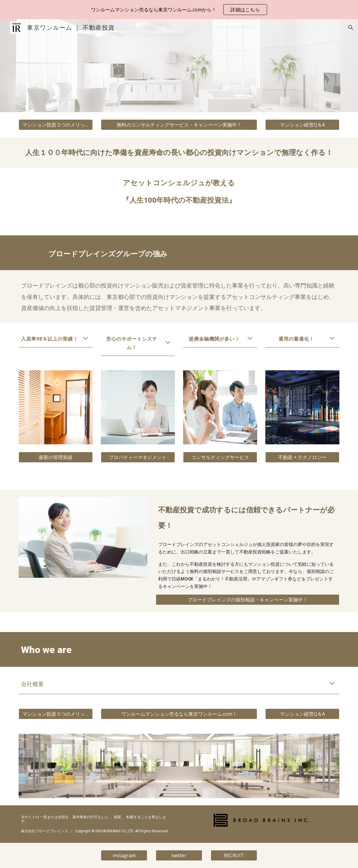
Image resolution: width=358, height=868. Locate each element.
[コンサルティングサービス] (220, 457)
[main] (179, 153)
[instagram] (124, 855)
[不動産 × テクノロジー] (302, 457)
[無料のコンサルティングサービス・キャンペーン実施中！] (179, 125)
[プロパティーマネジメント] (138, 457)
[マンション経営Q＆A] (302, 125)
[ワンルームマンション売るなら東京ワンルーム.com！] (179, 714)
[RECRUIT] (234, 855)
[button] (351, 28)
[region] (179, 10)
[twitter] (179, 855)
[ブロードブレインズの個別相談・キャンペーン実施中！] (248, 600)
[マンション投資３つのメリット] (56, 125)
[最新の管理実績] (56, 457)
